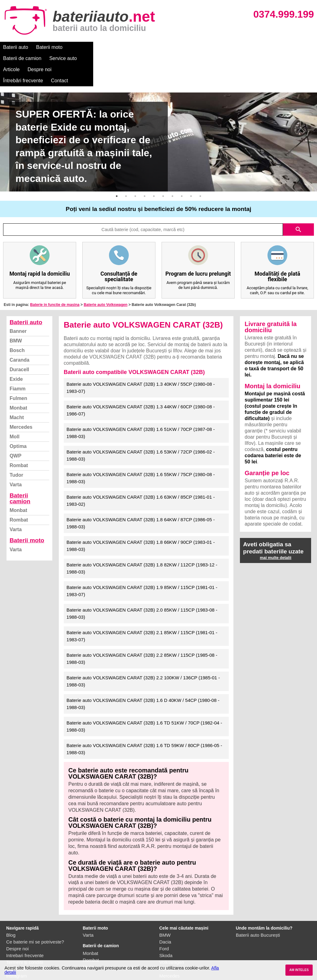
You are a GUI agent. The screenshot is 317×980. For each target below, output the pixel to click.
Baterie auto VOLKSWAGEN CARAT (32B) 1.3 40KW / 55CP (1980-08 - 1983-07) (141, 354)
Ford (164, 915)
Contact (263, 47)
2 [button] (126, 163)
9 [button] (191, 163)
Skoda (166, 922)
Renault (167, 936)
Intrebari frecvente (25, 922)
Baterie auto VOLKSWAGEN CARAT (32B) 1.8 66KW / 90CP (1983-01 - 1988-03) (141, 512)
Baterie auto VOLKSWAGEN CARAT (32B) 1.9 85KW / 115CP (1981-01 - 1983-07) (142, 557)
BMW (16, 307)
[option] (158, 109)
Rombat (19, 432)
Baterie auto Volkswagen (105, 271)
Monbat (18, 374)
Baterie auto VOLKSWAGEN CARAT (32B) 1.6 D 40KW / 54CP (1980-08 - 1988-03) (143, 670)
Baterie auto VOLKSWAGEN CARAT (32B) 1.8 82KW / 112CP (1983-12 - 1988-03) (142, 535)
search (298, 196)
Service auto (130, 47)
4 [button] (145, 163)
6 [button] (163, 163)
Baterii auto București (258, 902)
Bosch (17, 317)
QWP (15, 422)
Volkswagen (172, 929)
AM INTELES (299, 970)
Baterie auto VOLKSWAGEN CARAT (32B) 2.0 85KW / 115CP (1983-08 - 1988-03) (142, 580)
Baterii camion (20, 465)
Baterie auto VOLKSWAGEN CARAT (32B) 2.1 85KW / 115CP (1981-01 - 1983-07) (142, 603)
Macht (17, 384)
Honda (166, 956)
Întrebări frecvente (226, 47)
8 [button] (182, 163)
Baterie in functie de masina (55, 271)
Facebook (16, 936)
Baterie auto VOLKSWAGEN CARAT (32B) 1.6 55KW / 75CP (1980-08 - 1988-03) (141, 445)
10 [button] (200, 163)
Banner (18, 298)
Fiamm (18, 355)
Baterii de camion (89, 47)
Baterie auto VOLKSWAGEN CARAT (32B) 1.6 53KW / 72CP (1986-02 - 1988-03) (141, 422)
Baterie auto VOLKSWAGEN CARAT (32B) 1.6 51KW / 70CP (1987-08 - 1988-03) (141, 399)
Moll (15, 403)
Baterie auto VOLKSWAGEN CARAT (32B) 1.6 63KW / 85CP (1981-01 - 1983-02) (141, 467)
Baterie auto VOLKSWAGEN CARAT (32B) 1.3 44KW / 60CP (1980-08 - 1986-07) (141, 377)
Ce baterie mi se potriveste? (35, 908)
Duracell (19, 336)
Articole (160, 47)
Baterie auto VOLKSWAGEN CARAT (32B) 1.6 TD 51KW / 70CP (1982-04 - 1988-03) (144, 693)
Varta (16, 451)
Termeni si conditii (25, 929)
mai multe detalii (276, 524)
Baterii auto (16, 47)
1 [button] (117, 163)
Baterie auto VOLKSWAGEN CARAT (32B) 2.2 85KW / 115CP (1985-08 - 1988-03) (142, 625)
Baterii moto (49, 47)
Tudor (16, 442)
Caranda (20, 327)
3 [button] (135, 163)
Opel (164, 949)
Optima (18, 413)
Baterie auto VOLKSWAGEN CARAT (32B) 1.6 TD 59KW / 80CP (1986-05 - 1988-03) (144, 716)
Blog (11, 902)
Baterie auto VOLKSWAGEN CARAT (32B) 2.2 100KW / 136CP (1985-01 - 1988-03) (143, 648)
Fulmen (18, 365)
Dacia (165, 908)
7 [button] (172, 163)
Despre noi (188, 47)
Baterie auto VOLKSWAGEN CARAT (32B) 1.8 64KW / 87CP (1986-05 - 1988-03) (141, 490)
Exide (16, 346)
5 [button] (154, 163)
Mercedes (21, 394)
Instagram (17, 942)
